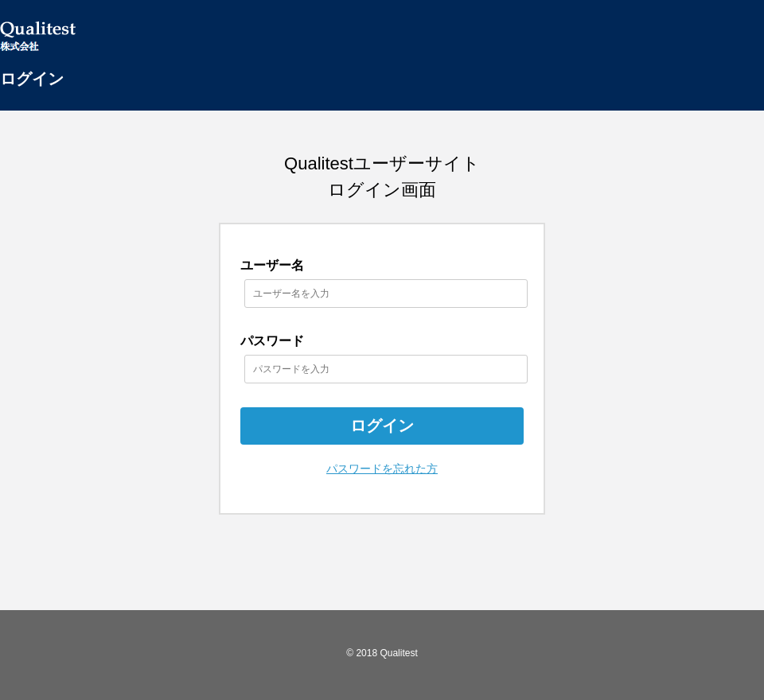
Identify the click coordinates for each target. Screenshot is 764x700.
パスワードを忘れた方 (382, 469)
